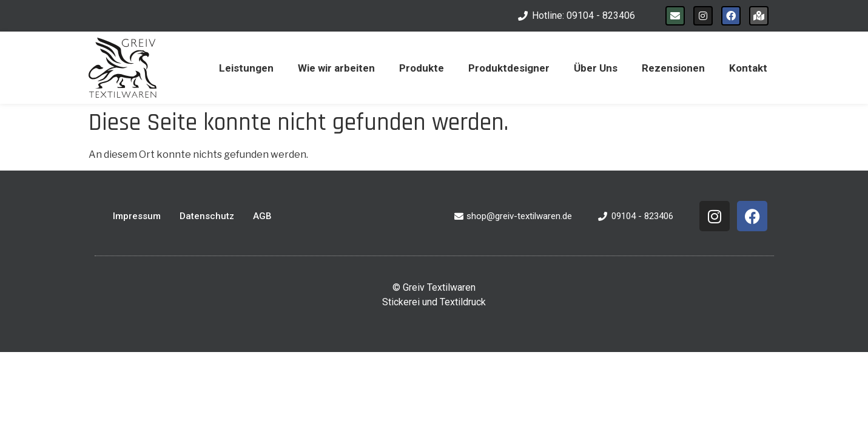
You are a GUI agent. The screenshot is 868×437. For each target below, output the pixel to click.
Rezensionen (673, 68)
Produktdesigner (509, 68)
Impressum (137, 216)
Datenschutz (207, 216)
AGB (262, 216)
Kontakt (748, 68)
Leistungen (246, 68)
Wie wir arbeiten (336, 68)
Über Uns (596, 68)
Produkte (422, 68)
